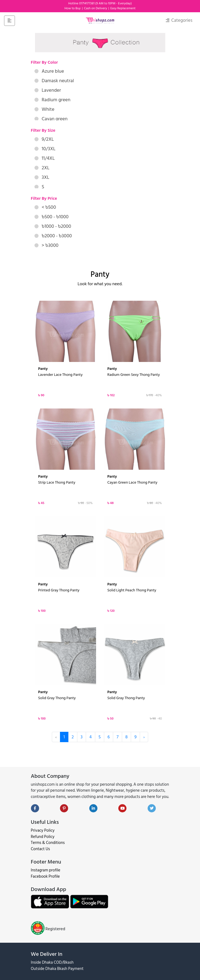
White (45, 109)
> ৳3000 (47, 245)
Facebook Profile (45, 876)
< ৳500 (45, 207)
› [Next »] (144, 737)
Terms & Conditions (48, 843)
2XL (42, 168)
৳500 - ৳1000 (52, 217)
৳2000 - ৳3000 (53, 236)
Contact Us (40, 849)
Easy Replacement (123, 8)
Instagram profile (46, 870)
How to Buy (73, 8)
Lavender (48, 90)
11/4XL (45, 158)
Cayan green (51, 119)
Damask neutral (54, 81)
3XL (42, 177)
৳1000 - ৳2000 (53, 226)
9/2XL (44, 139)
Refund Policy (43, 837)
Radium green (53, 100)
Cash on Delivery (96, 8)
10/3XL (45, 149)
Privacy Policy (43, 830)
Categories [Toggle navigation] (179, 20)
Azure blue (49, 71)
